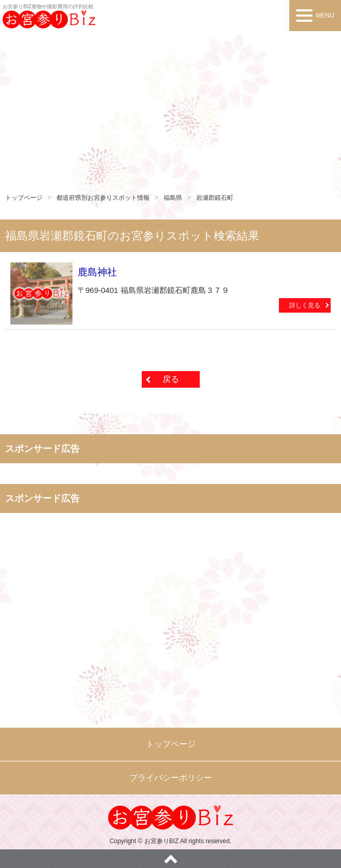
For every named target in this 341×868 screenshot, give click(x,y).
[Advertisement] (170, 109)
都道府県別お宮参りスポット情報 (103, 198)
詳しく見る (305, 305)
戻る (171, 379)
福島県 (173, 198)
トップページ (24, 198)
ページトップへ (170, 859)
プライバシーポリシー (171, 778)
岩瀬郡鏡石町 (215, 198)
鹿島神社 (97, 272)
